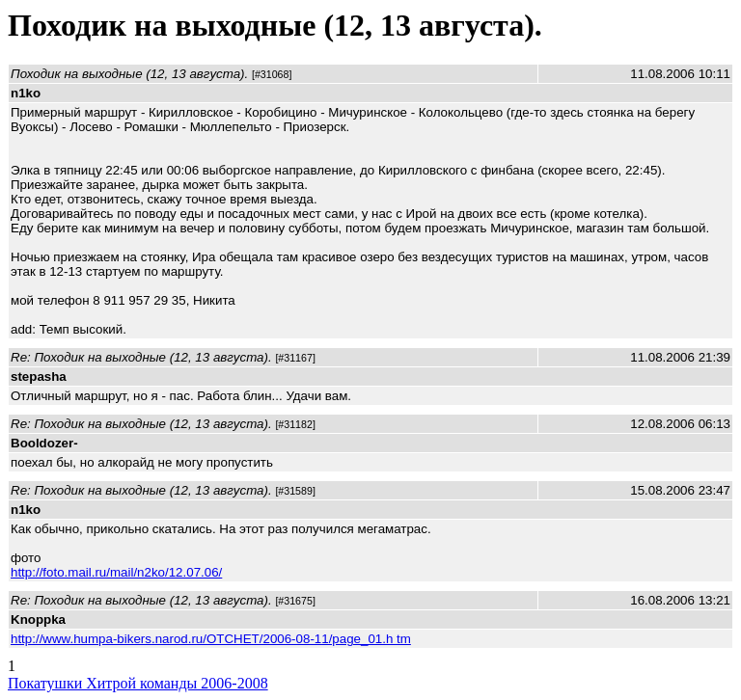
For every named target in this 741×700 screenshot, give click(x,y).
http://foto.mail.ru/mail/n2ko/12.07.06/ (116, 572)
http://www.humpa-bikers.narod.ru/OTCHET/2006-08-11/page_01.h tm (211, 639)
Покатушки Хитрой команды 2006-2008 (138, 683)
